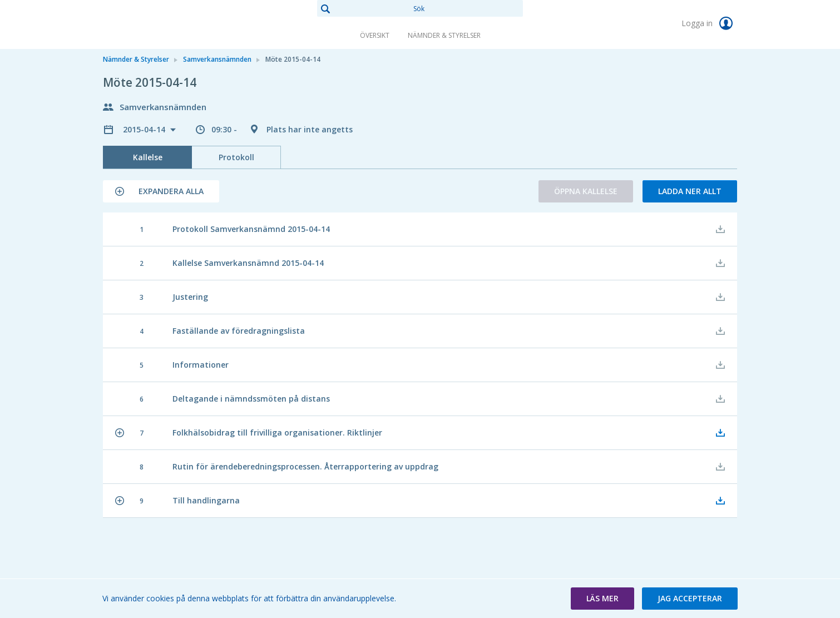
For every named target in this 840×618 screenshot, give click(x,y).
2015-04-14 (145, 129)
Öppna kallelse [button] (586, 191)
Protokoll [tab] (236, 157)
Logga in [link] (709, 23)
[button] (161, 191)
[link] (159, 24)
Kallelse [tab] (148, 157)
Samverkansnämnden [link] (217, 59)
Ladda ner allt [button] (690, 191)
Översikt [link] (375, 35)
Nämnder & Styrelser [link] (444, 35)
